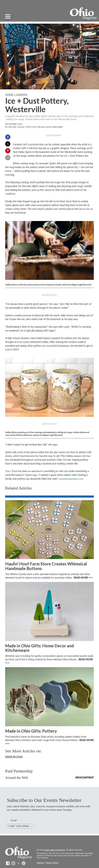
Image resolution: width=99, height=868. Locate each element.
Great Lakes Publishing (54, 850)
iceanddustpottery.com (71, 479)
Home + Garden (16, 95)
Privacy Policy (52, 863)
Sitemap (40, 863)
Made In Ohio (14, 757)
